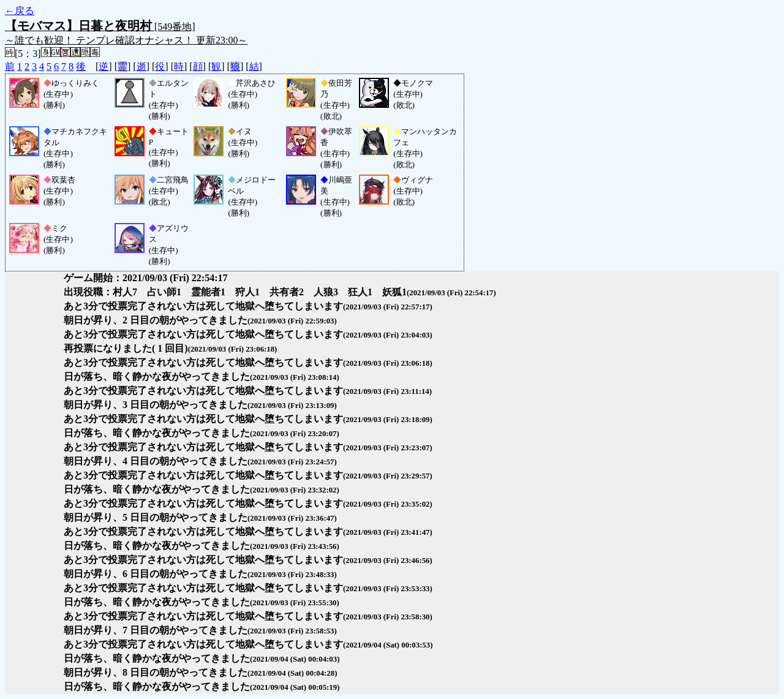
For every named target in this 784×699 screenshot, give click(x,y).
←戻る (20, 11)
